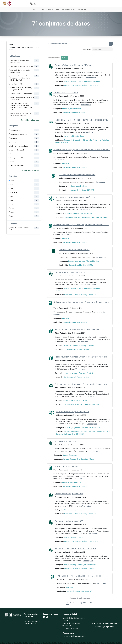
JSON (12, 212)
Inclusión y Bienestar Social (19, 146)
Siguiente (83, 603)
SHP (12, 189)
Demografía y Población (18, 158)
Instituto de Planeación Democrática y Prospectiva (22, 98)
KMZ (12, 196)
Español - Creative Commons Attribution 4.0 (20, 229)
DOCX (13, 208)
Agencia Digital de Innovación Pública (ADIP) (20, 71)
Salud (12, 162)
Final (91, 603)
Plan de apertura (84, 9)
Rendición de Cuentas (18, 154)
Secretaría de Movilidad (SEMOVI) (22, 66)
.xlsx (12, 204)
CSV (12, 185)
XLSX (12, 181)
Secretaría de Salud (17, 84)
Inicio (34, 9)
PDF (12, 200)
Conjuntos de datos (46, 9)
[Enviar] (111, 44)
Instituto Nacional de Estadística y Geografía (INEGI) (21, 89)
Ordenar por (87, 49)
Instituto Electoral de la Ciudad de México (79, 459)
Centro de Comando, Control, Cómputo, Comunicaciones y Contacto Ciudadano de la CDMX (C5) (21, 106)
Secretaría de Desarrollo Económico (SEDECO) (82, 404)
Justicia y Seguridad (17, 150)
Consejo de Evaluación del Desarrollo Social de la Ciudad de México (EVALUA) (21, 78)
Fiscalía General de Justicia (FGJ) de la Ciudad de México (21, 114)
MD (12, 216)
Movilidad (14, 138)
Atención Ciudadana (17, 166)
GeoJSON (14, 192)
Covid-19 (13, 142)
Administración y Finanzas (19, 134)
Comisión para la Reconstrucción (21, 94)
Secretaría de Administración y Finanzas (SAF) (20, 61)
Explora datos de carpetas (65, 9)
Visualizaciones (16, 130)
